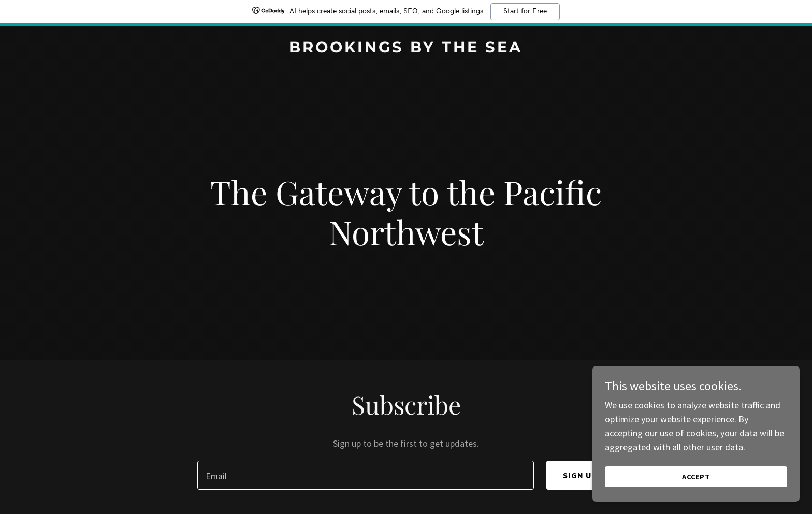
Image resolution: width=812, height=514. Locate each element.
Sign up (581, 475)
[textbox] (365, 475)
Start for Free (525, 11)
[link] (406, 49)
